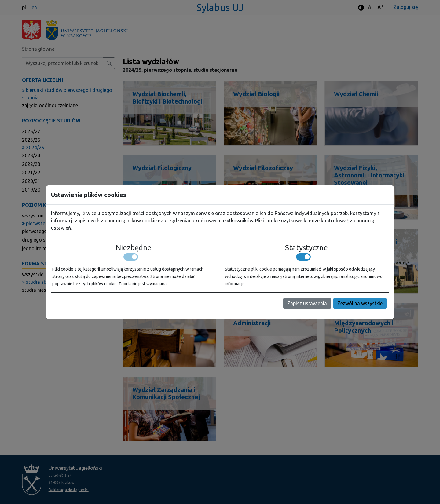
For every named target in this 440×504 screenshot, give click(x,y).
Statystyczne (306, 248)
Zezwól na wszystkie (360, 303)
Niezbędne (134, 248)
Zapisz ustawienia (307, 303)
